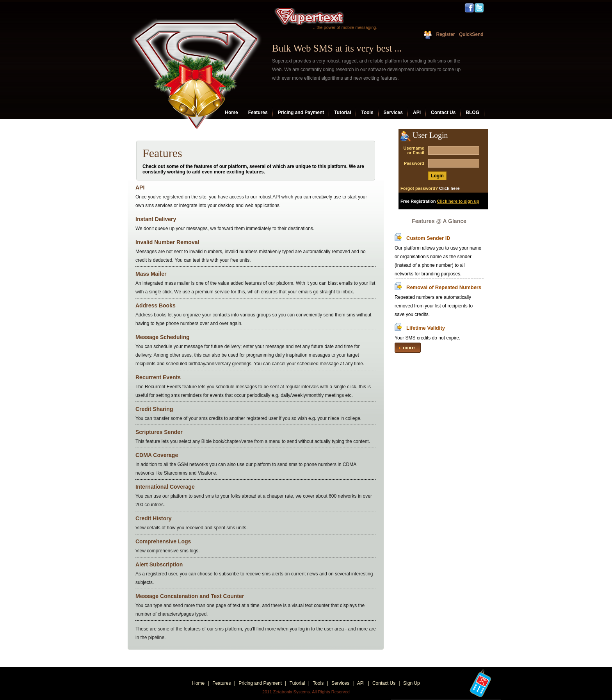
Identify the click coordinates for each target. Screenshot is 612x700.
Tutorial (342, 112)
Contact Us (443, 112)
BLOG (472, 112)
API (417, 112)
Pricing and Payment (301, 112)
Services (393, 112)
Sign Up (412, 683)
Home (231, 112)
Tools (367, 112)
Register (445, 34)
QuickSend (471, 34)
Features (258, 112)
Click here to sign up (458, 201)
